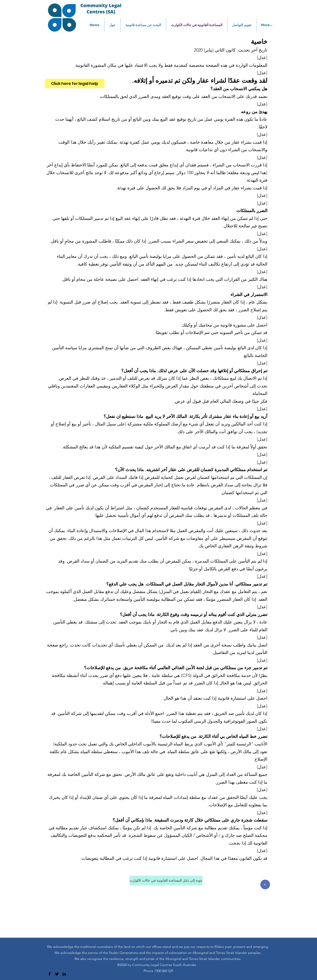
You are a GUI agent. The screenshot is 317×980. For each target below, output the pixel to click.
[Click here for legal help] (75, 84)
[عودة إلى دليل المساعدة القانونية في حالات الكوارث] (166, 881)
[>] (265, 884)
